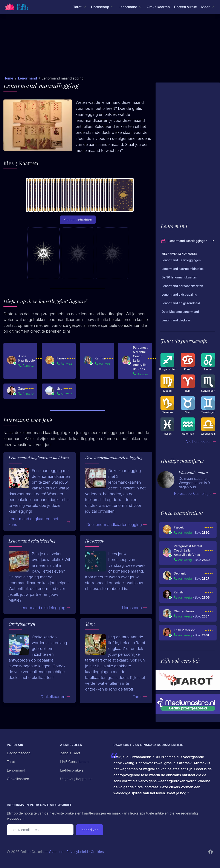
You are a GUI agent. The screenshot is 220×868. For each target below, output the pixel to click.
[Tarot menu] (80, 7)
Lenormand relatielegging (45, 608)
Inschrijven (90, 830)
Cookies (97, 852)
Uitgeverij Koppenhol (77, 779)
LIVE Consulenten (74, 762)
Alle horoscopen (201, 442)
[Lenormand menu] (131, 7)
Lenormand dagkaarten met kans (40, 522)
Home (8, 78)
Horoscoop (134, 608)
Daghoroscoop (19, 753)
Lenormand (27, 78)
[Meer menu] (208, 7)
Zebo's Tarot (70, 753)
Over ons (56, 852)
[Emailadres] (40, 830)
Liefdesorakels (72, 770)
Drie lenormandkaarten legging (117, 525)
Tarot (140, 697)
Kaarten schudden (78, 220)
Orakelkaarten (158, 7)
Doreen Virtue (185, 7)
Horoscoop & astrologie (195, 494)
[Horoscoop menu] (103, 7)
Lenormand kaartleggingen (188, 241)
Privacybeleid (77, 852)
